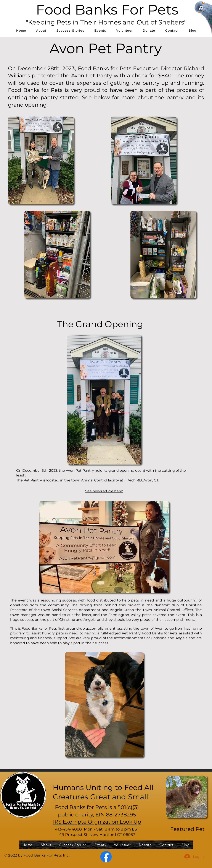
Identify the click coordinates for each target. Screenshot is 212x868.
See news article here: (104, 491)
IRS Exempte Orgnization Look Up (97, 822)
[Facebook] (106, 857)
